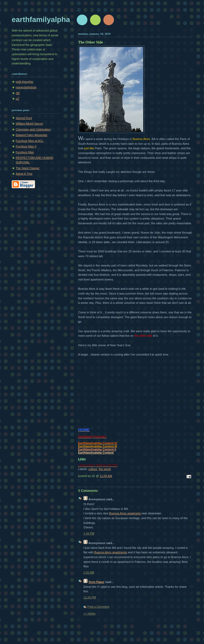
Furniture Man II (26, 146)
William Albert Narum (29, 124)
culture (93, 469)
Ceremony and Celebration (33, 129)
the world (105, 469)
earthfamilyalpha (41, 19)
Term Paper (96, 582)
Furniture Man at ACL (30, 141)
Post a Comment (98, 607)
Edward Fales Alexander (32, 135)
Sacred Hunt (24, 118)
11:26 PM (90, 597)
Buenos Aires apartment (125, 513)
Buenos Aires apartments (111, 552)
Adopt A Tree (24, 174)
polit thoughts (24, 82)
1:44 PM (89, 533)
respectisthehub (26, 87)
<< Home (89, 614)
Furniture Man (25, 152)
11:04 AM (106, 476)
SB (18, 93)
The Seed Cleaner (28, 168)
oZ (17, 99)
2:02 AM (89, 572)
